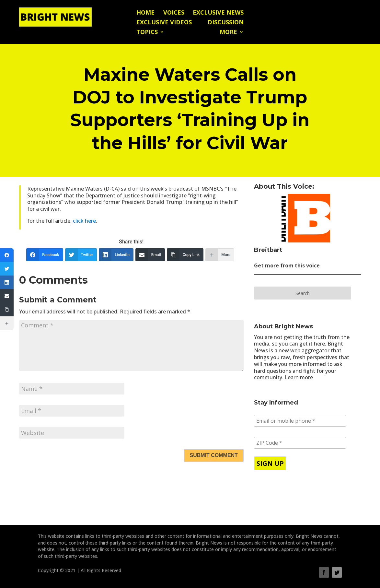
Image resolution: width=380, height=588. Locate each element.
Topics (147, 33)
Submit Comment (213, 455)
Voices (174, 13)
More (228, 33)
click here (84, 221)
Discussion (226, 23)
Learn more (299, 377)
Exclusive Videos (164, 23)
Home (145, 13)
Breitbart (268, 250)
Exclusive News (218, 13)
